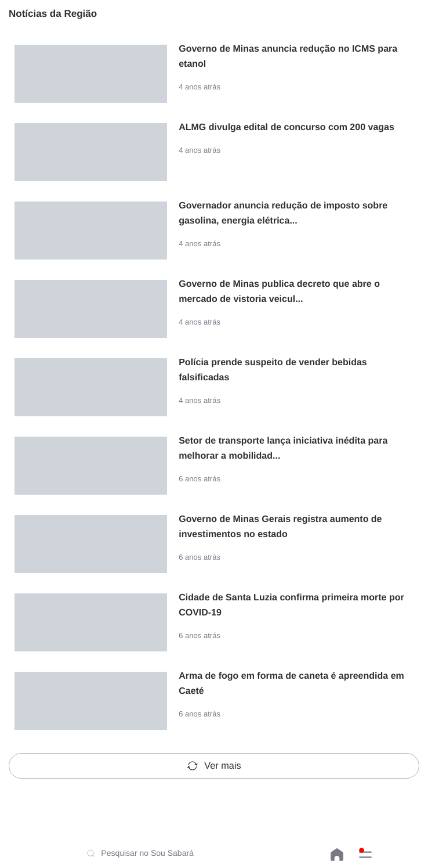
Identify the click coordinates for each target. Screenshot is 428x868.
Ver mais (214, 766)
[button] (365, 855)
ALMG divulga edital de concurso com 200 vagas (286, 127)
